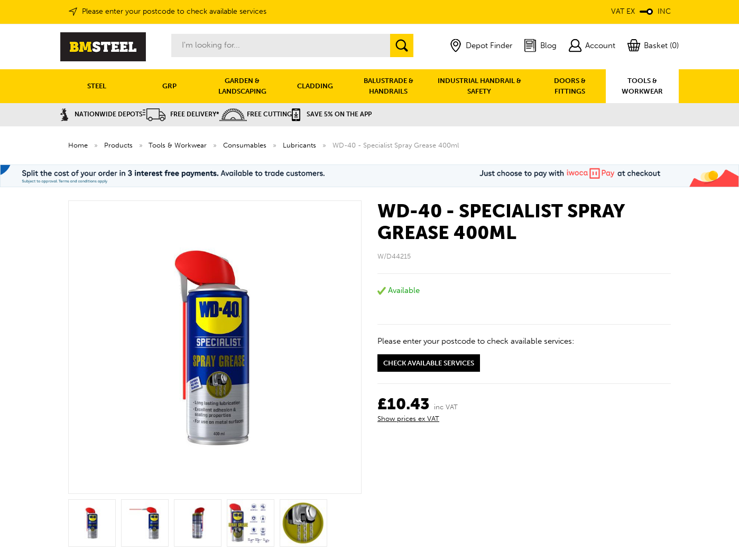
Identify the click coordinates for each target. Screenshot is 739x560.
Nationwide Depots (101, 114)
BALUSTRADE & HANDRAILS (389, 86)
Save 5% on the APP (332, 114)
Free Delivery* (181, 114)
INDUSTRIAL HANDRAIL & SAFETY (479, 86)
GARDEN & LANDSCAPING (242, 86)
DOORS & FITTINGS (570, 86)
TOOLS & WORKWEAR (642, 86)
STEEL (97, 86)
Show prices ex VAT (408, 419)
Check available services (429, 363)
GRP (169, 86)
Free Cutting (256, 114)
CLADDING (315, 86)
